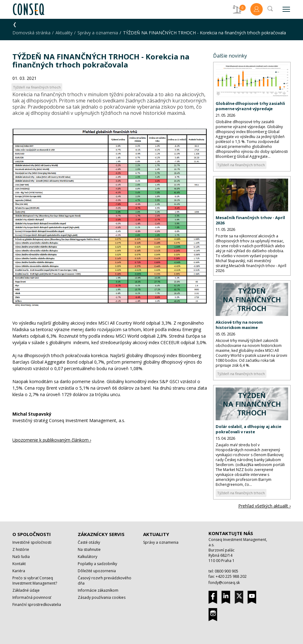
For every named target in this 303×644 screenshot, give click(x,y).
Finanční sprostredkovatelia (37, 605)
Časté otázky (89, 542)
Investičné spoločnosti (32, 542)
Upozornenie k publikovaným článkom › (52, 440)
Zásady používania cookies (102, 597)
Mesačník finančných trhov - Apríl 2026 (250, 220)
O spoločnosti (32, 534)
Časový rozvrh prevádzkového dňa (105, 581)
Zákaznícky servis (101, 534)
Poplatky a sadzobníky (97, 564)
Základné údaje (26, 590)
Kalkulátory (88, 557)
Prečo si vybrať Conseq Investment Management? (35, 581)
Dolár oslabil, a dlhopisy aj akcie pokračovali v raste (248, 429)
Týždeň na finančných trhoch (241, 165)
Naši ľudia (21, 557)
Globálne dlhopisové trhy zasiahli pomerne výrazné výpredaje (250, 106)
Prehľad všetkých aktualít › (264, 506)
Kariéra (19, 571)
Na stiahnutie (89, 549)
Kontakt (19, 564)
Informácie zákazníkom (98, 590)
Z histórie (21, 549)
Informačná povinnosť (32, 597)
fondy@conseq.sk (224, 583)
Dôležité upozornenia (97, 571)
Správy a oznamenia (98, 33)
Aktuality (64, 33)
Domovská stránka (31, 33)
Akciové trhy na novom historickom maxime (239, 325)
